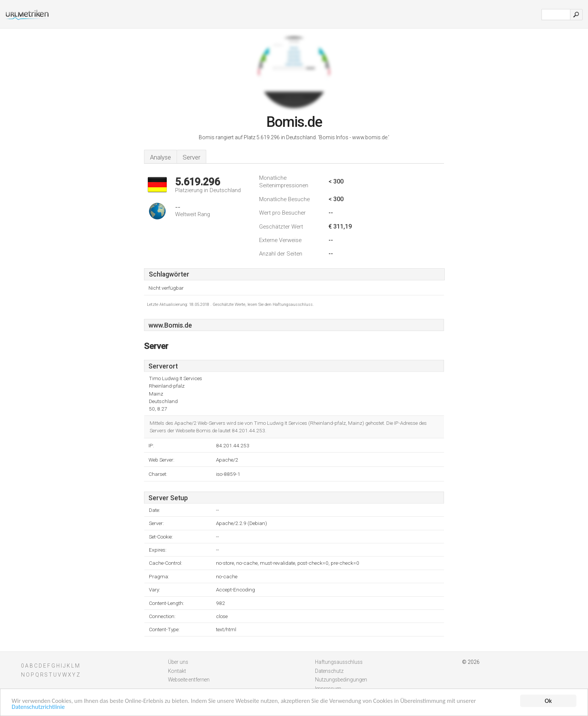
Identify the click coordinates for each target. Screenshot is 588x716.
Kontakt (177, 671)
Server (191, 157)
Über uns (178, 662)
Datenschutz (329, 671)
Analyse (160, 157)
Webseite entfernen (189, 680)
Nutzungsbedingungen (341, 680)
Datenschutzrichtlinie (39, 708)
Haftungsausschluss (339, 662)
